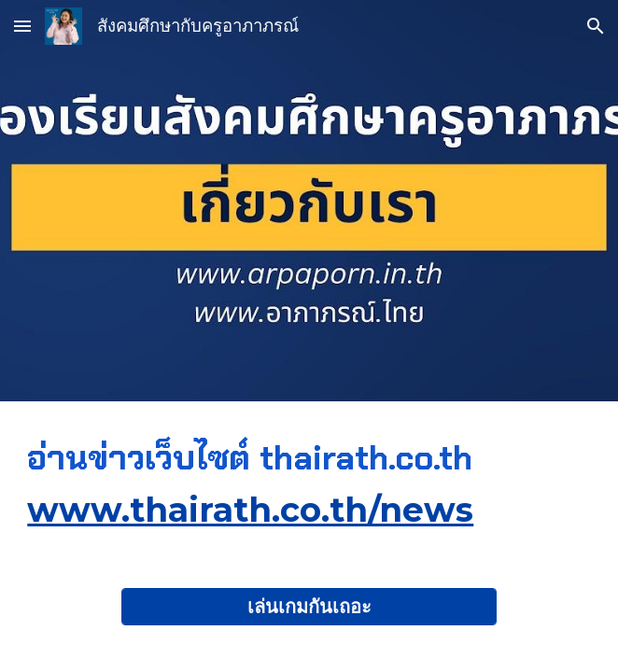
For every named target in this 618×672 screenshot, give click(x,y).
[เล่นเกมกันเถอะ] (309, 607)
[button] (22, 26)
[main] (309, 483)
